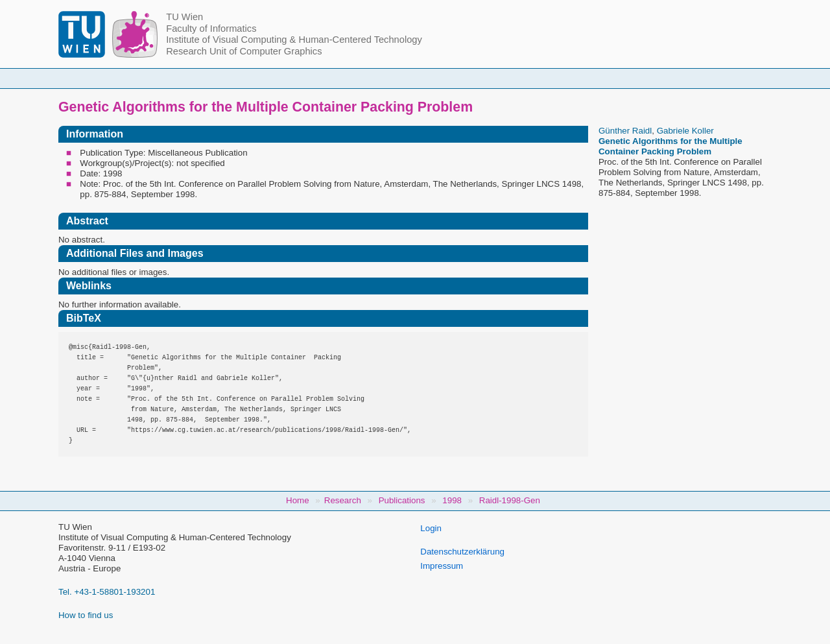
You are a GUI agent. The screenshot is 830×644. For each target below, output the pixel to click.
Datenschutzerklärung (462, 552)
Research (493, 78)
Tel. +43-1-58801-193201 (107, 592)
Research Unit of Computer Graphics (244, 51)
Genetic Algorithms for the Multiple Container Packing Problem (670, 146)
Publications (576, 78)
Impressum (442, 566)
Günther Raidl (625, 131)
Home (182, 78)
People (248, 78)
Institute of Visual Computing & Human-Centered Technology (294, 40)
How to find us (86, 615)
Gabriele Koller (685, 131)
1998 (452, 500)
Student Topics (405, 78)
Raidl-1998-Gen (510, 500)
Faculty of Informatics (211, 29)
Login (431, 528)
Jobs (650, 78)
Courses (320, 78)
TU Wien (184, 17)
